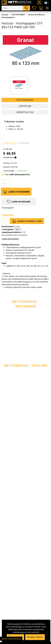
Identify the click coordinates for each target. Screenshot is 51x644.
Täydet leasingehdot (10, 239)
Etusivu (5, 15)
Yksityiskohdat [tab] (25, 100)
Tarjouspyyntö (8, 208)
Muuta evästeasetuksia (11, 639)
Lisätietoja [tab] (25, 106)
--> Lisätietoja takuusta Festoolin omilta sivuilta (22, 287)
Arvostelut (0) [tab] (25, 112)
